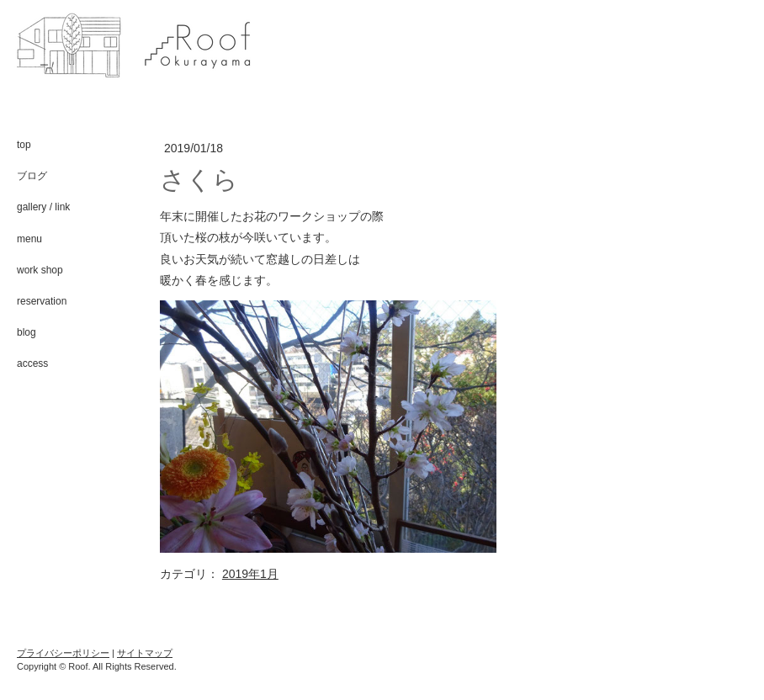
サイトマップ (145, 653)
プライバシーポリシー (63, 653)
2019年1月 (250, 574)
